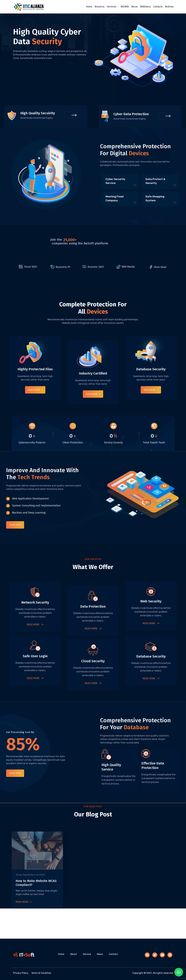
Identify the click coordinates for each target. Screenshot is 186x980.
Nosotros (100, 7)
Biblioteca (145, 7)
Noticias (169, 7)
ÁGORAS (125, 7)
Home (89, 7)
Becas (135, 7)
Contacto (158, 7)
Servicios (112, 7)
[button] (179, 972)
